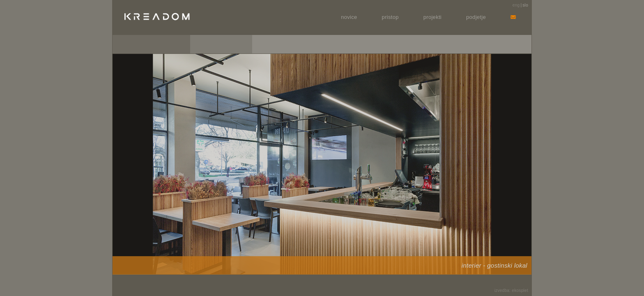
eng (516, 5)
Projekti (432, 17)
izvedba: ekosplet (511, 290)
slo (525, 5)
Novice (349, 17)
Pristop (390, 17)
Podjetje (476, 17)
